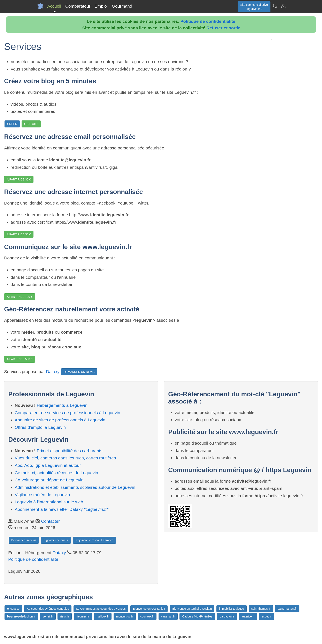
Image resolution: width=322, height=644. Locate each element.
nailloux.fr (103, 616)
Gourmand (122, 6)
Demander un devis (24, 540)
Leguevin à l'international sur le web (49, 502)
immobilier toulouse (232, 609)
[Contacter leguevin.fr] (283, 6)
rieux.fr (65, 616)
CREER (12, 124)
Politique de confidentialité (208, 21)
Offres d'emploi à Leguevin (40, 427)
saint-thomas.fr (261, 609)
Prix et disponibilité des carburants (70, 451)
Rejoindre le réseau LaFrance (94, 540)
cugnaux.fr (147, 616)
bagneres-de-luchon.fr (21, 616)
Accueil (54, 6)
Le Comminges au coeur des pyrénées (101, 609)
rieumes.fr (83, 616)
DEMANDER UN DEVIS (79, 372)
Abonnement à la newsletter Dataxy (62, 509)
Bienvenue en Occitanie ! (149, 609)
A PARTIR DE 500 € (20, 359)
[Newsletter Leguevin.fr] (275, 6)
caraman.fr (168, 616)
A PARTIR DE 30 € (19, 179)
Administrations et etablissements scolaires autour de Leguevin (75, 487)
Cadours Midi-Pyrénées (197, 616)
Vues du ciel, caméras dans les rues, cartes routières (65, 458)
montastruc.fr (125, 616)
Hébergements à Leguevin (62, 405)
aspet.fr (266, 616)
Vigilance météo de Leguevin (42, 495)
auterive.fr (248, 616)
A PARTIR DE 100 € (20, 297)
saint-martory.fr (287, 609)
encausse (13, 609)
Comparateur (78, 6)
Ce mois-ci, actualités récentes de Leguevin (56, 473)
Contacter (50, 521)
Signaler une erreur (56, 540)
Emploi (101, 6)
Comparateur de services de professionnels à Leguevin (68, 413)
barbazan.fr (227, 616)
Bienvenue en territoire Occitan (192, 609)
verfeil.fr (48, 616)
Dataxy (53, 372)
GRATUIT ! (31, 124)
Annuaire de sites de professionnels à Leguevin (60, 420)
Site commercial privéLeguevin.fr (254, 7)
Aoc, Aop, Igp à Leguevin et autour (48, 465)
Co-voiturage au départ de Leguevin (49, 480)
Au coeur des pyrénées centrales (48, 609)
